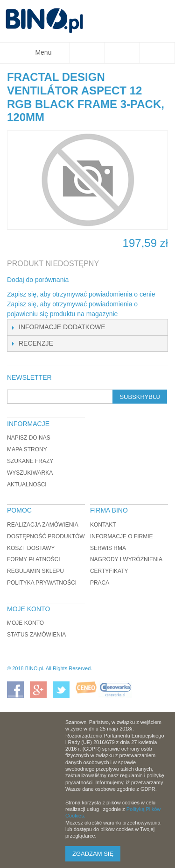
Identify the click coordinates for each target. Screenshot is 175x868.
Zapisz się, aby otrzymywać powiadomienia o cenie (81, 294)
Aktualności (27, 485)
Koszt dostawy (31, 548)
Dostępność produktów (46, 536)
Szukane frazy (30, 461)
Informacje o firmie (122, 536)
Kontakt (103, 525)
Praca (100, 583)
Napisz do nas (29, 438)
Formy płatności (34, 559)
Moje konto (25, 623)
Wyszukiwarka (30, 473)
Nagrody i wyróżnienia (126, 559)
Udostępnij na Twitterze (107, 280)
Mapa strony (27, 449)
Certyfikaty (109, 571)
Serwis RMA (108, 548)
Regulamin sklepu (35, 571)
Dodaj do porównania (38, 280)
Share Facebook (88, 280)
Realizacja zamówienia (43, 525)
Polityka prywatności (42, 583)
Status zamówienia (36, 635)
